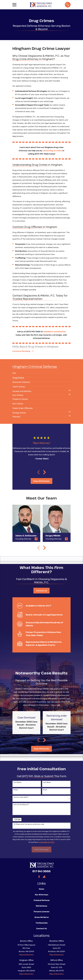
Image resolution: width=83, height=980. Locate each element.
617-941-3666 (41, 871)
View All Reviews (41, 481)
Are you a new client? (21, 798)
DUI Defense (41, 906)
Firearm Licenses (42, 912)
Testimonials (42, 923)
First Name (17, 783)
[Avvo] (44, 877)
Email (45, 790)
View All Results (41, 749)
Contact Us (41, 591)
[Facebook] (39, 877)
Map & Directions (26, 955)
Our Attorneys (42, 895)
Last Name (47, 783)
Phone (16, 790)
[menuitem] (14, 373)
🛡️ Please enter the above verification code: (29, 825)
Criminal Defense (42, 901)
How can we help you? (21, 805)
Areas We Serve (42, 918)
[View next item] (45, 473)
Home (41, 889)
